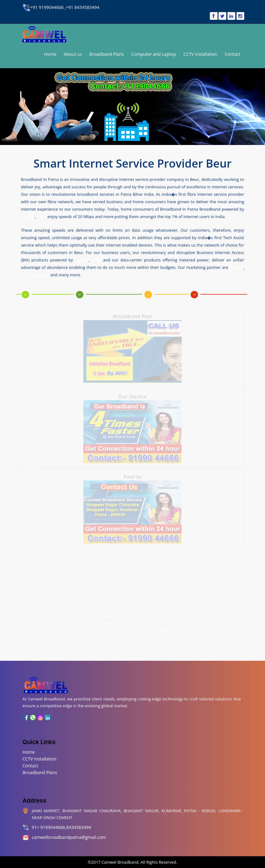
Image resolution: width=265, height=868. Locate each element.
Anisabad (40, 608)
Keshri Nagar (26, 615)
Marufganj (24, 622)
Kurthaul (147, 615)
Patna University (56, 629)
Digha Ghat (143, 608)
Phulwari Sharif (208, 622)
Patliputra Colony (162, 622)
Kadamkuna (179, 601)
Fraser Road (162, 608)
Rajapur (163, 629)
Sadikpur (240, 629)
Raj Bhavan (203, 629)
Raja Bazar (105, 629)
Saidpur (149, 629)
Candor (28, 216)
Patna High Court (135, 622)
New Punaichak (83, 629)
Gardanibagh (184, 608)
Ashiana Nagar (221, 601)
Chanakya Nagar (29, 601)
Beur (53, 608)
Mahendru (238, 615)
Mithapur (59, 622)
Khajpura (46, 615)
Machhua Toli (216, 615)
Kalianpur (64, 615)
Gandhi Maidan (208, 608)
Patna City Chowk (29, 629)
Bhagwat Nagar (40, 594)
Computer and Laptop (154, 54)
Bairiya (241, 601)
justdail (236, 267)
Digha (127, 608)
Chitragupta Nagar (93, 601)
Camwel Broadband (119, 862)
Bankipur (23, 608)
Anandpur (199, 601)
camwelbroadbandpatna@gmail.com (69, 837)
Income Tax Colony (125, 601)
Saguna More (182, 629)
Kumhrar (91, 594)
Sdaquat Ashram (128, 629)
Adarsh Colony (155, 601)
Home (50, 54)
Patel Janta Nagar (166, 594)
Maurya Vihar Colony (60, 601)
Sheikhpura (47, 635)
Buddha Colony (108, 608)
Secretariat (186, 622)
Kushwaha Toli (113, 594)
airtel (42, 216)
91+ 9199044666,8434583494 (62, 827)
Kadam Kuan (107, 615)
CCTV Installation (201, 54)
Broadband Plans (107, 54)
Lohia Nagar (193, 615)
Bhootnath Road (196, 594)
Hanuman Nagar (234, 622)
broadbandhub (35, 274)
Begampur (86, 608)
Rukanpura (222, 629)
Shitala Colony (138, 594)
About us (73, 54)
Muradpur (42, 622)
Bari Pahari (68, 608)
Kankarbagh (84, 615)
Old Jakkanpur (108, 622)
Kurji (176, 615)
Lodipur (163, 615)
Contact (232, 54)
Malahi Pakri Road (82, 622)
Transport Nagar (69, 594)
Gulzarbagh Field (234, 608)
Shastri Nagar (26, 635)
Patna (21, 594)
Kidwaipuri (128, 615)
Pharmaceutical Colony (229, 594)
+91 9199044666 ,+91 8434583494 (61, 7)
